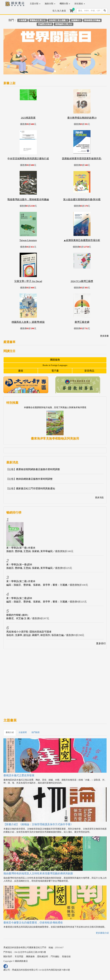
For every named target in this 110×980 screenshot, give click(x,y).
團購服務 (55, 360)
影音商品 (89, 371)
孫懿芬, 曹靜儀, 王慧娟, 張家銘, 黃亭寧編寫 (29, 551)
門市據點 (55, 957)
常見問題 (19, 957)
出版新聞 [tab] (23, 732)
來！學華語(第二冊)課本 (19, 598)
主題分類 (35, 4)
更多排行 (101, 643)
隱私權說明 (43, 957)
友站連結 (80, 4)
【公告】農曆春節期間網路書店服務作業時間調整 (33, 469)
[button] (11, 53)
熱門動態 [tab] (36, 732)
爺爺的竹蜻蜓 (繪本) (17, 615)
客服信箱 (66, 957)
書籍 (21, 371)
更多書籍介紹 (102, 933)
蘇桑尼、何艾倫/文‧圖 (18, 618)
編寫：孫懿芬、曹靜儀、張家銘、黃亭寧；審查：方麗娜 (37, 585)
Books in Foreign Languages (55, 365)
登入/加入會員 (59, 11)
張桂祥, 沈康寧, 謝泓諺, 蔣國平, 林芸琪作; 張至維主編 (35, 635)
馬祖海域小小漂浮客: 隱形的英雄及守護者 (29, 632)
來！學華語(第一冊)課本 (19, 565)
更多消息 (99, 498)
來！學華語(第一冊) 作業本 (21, 548)
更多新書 (104, 336)
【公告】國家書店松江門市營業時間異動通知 (31, 489)
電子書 (55, 371)
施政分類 (50, 4)
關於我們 (8, 957)
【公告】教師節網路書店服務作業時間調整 (29, 479)
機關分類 (65, 4)
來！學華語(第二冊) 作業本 (21, 581)
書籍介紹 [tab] (10, 732)
